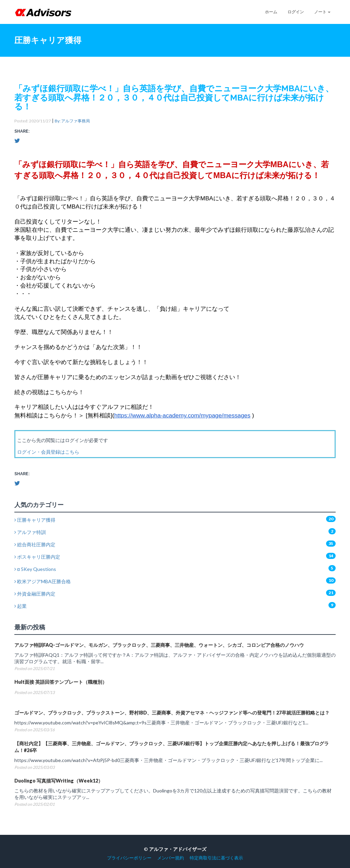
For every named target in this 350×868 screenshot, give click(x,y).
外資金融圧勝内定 (35, 594)
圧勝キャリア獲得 (35, 520)
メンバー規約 (171, 858)
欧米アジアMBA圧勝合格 (43, 581)
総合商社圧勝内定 (35, 544)
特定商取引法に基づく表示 (216, 858)
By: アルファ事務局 (72, 121)
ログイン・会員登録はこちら (48, 452)
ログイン (296, 12)
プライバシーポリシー (129, 858)
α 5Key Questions (35, 569)
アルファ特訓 (30, 532)
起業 (21, 606)
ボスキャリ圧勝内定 (37, 557)
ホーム (271, 12)
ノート (322, 12)
